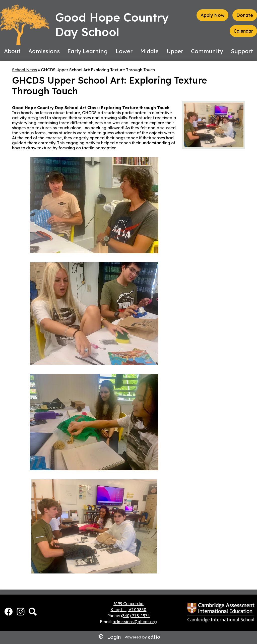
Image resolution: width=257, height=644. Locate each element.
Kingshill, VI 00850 (128, 610)
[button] (12, 51)
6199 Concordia (128, 604)
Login (109, 637)
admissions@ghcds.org (135, 622)
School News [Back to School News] (24, 70)
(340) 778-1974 (135, 616)
